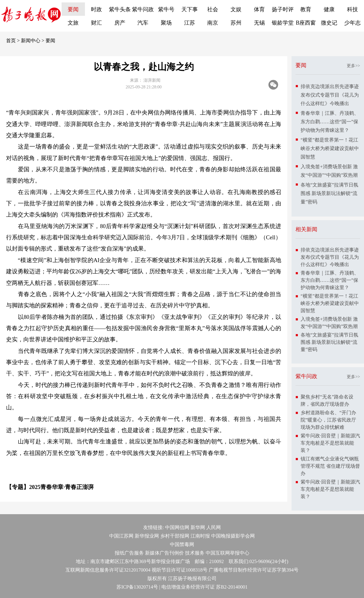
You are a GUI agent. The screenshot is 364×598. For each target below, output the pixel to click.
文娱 (236, 9)
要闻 (73, 9)
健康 (329, 9)
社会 (213, 9)
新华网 (198, 527)
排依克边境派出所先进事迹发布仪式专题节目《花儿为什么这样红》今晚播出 (330, 95)
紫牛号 (166, 9)
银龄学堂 (283, 23)
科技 (352, 9)
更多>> (353, 66)
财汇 (96, 23)
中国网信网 (177, 527)
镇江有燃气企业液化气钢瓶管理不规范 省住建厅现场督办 (330, 466)
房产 (120, 23)
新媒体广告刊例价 (164, 553)
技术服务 (195, 553)
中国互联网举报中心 (227, 553)
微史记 (329, 23)
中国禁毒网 (182, 544)
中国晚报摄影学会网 (233, 536)
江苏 (190, 23)
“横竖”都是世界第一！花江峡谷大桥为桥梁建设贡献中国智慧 (330, 148)
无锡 (259, 23)
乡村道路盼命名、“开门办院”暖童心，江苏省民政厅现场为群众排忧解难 (328, 420)
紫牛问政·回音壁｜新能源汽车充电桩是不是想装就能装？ (330, 443)
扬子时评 (283, 9)
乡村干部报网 (175, 536)
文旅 (73, 23)
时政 (96, 9)
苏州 (236, 23)
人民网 (214, 527)
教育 (306, 9)
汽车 (143, 23)
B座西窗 (306, 23)
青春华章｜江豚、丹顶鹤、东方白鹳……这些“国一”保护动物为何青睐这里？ (330, 122)
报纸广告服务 (129, 553)
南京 (213, 23)
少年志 (352, 23)
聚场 (166, 23)
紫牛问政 (143, 9)
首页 (11, 41)
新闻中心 (31, 41)
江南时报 (200, 536)
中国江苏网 (121, 536)
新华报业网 (147, 536)
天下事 (190, 9)
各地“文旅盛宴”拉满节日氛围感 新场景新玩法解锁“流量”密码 (329, 193)
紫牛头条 (120, 9)
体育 (259, 9)
